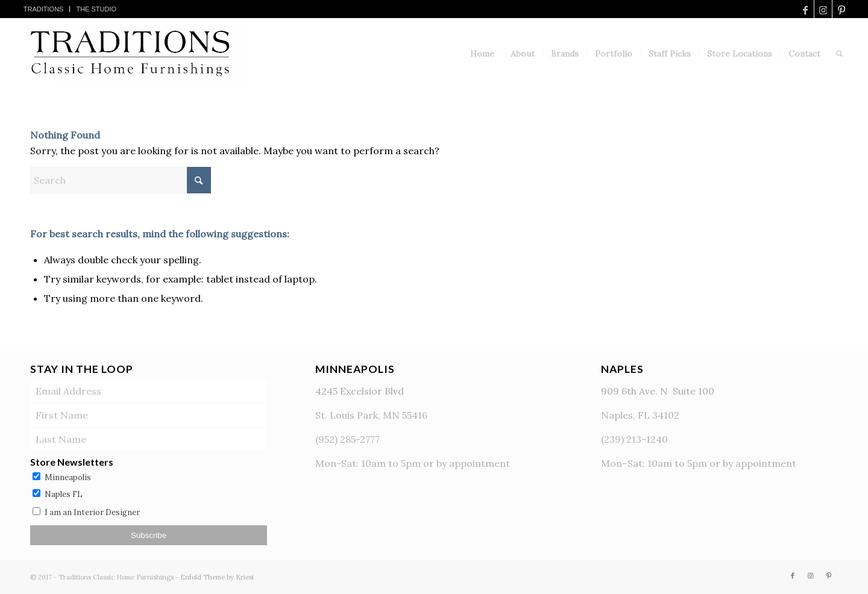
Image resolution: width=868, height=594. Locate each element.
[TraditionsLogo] (132, 54)
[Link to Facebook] (805, 9)
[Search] (839, 54)
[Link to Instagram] (823, 9)
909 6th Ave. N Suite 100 (658, 391)
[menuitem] (44, 9)
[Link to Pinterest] (841, 9)
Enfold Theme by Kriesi (217, 577)
